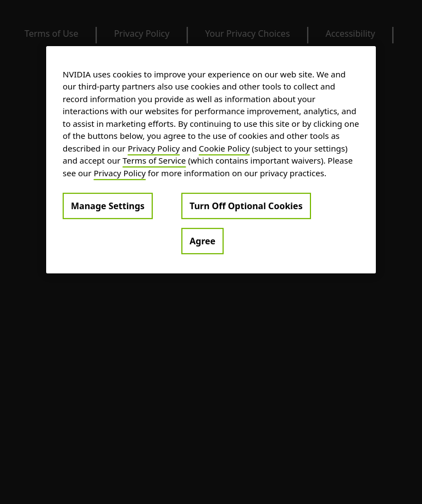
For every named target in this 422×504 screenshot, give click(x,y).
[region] (211, 160)
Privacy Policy (154, 148)
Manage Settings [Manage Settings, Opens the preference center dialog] (108, 206)
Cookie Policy (224, 148)
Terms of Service (154, 160)
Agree (202, 241)
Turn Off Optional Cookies (246, 206)
